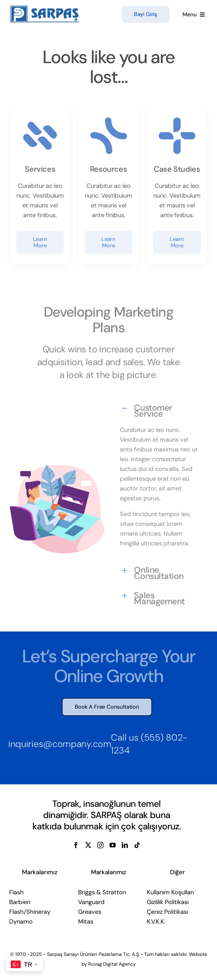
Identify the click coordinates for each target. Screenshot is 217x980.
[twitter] (88, 845)
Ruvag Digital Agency (112, 964)
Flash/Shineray (30, 912)
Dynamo (21, 921)
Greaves (90, 912)
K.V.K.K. (156, 921)
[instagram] (100, 845)
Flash (16, 892)
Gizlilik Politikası (168, 902)
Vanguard (91, 902)
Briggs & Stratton (102, 892)
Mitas (86, 921)
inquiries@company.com (58, 744)
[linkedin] (125, 845)
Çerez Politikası (167, 912)
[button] (160, 409)
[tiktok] (137, 845)
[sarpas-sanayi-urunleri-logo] (45, 7)
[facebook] (76, 845)
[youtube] (113, 845)
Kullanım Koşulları (170, 892)
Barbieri (20, 902)
